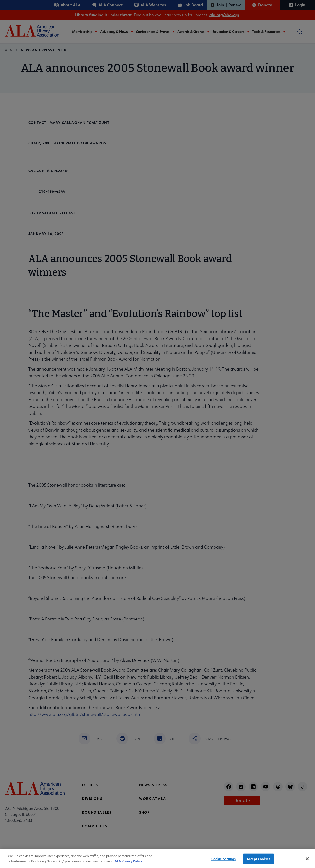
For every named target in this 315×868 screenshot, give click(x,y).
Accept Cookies (258, 861)
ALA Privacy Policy (128, 864)
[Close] (307, 861)
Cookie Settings (224, 861)
